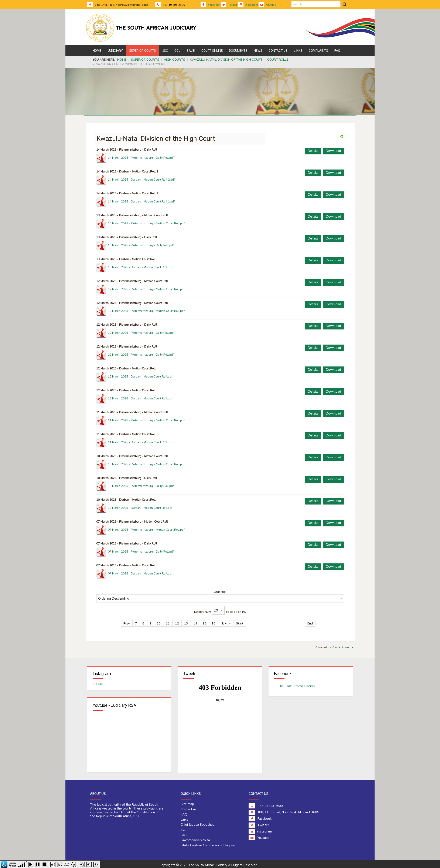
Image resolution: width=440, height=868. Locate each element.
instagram (248, 5)
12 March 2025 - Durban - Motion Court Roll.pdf (140, 377)
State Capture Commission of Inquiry (208, 843)
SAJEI (185, 833)
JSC (183, 828)
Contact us (189, 807)
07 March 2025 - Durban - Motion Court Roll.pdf (140, 574)
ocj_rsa (98, 682)
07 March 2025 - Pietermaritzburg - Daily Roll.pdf (141, 552)
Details (313, 151)
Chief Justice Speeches (197, 822)
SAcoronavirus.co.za (195, 838)
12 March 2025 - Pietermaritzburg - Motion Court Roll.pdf (146, 289)
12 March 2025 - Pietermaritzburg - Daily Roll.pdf (141, 333)
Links (184, 817)
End (310, 621)
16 (214, 621)
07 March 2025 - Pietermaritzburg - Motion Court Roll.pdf (146, 530)
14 (195, 621)
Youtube (267, 5)
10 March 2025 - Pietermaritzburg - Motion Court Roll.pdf (146, 464)
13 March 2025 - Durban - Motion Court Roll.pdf (140, 267)
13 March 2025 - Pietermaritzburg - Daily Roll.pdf (141, 245)
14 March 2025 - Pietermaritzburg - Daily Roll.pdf (141, 158)
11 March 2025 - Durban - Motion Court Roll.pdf (140, 442)
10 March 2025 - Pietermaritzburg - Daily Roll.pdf (141, 486)
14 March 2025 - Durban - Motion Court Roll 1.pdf (141, 202)
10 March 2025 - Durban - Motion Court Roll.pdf (140, 508)
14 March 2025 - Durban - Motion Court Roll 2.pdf (141, 180)
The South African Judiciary (296, 684)
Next (224, 621)
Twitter (229, 5)
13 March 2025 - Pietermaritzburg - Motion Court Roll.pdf (146, 223)
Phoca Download (343, 645)
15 (204, 621)
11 (168, 621)
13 (186, 621)
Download (333, 151)
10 (159, 621)
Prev (127, 621)
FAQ (184, 812)
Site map (187, 802)
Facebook (210, 5)
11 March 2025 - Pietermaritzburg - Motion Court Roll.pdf (146, 420)
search (291, 1)
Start (240, 621)
